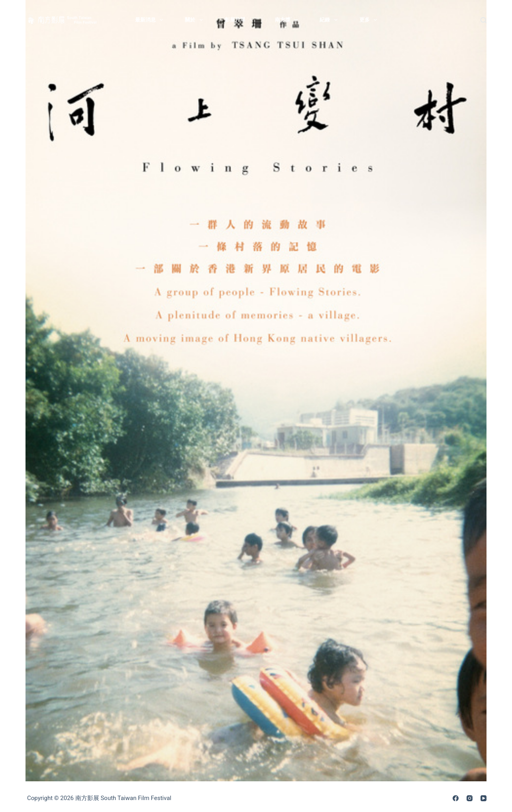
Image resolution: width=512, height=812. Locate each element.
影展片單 (240, 20)
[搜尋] (484, 20)
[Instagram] (470, 798)
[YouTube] (484, 798)
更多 (370, 20)
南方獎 (288, 20)
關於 (195, 20)
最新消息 (151, 20)
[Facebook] (456, 798)
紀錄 (330, 20)
